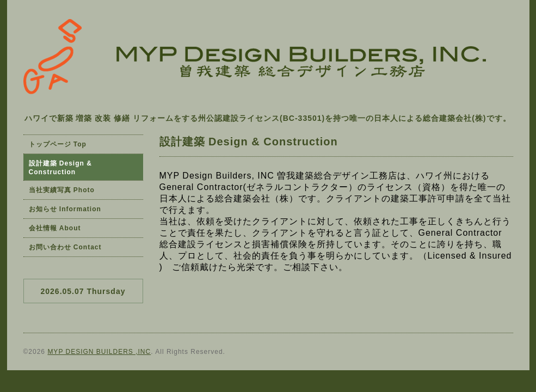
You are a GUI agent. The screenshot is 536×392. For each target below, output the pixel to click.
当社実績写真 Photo (62, 190)
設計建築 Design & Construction (60, 168)
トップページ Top (58, 144)
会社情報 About (55, 228)
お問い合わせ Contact (65, 247)
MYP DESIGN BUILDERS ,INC (99, 352)
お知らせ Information (65, 209)
